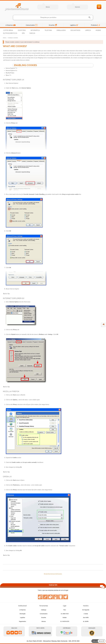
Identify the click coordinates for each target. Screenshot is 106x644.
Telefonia (48, 30)
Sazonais (77, 7)
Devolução (23, 614)
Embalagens (61, 30)
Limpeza (88, 30)
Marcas (48, 7)
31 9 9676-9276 (65, 621)
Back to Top (6, 294)
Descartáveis (75, 30)
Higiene (98, 30)
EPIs (23, 33)
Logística (73, 25)
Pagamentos (22, 621)
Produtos (94, 25)
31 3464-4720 (65, 614)
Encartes (52, 25)
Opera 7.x (8, 75)
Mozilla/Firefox (10, 73)
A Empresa (9, 25)
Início (5, 38)
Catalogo (44, 610)
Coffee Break (8, 30)
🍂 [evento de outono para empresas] (104, 324)
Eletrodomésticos (10, 33)
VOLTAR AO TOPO (53, 585)
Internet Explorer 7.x (11, 68)
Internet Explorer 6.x (11, 71)
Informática (35, 30)
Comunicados (30, 25)
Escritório (22, 30)
